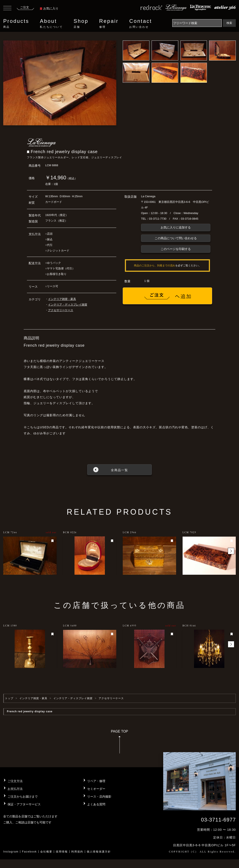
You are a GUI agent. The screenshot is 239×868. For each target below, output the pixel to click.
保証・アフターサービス (24, 804)
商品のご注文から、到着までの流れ (155, 266)
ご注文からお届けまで (23, 797)
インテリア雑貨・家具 (62, 299)
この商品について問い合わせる (176, 238)
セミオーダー (96, 789)
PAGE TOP (119, 743)
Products (16, 23)
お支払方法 (15, 789)
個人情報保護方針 (99, 852)
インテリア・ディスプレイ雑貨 (68, 305)
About (51, 23)
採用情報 (62, 852)
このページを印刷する (176, 249)
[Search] (197, 23)
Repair (109, 23)
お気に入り (49, 8)
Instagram (11, 852)
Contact (140, 23)
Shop (81, 23)
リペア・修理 (96, 781)
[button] (231, 551)
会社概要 (46, 852)
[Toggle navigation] (7, 9)
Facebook (29, 852)
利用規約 (77, 852)
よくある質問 (96, 804)
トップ (9, 698)
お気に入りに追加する (176, 227)
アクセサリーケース (61, 310)
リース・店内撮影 (99, 797)
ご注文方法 (15, 781)
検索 (229, 23)
